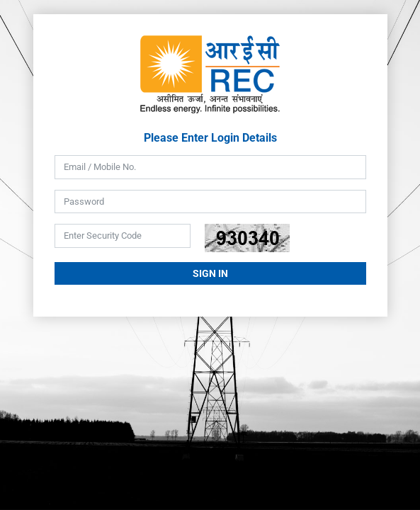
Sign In (210, 273)
